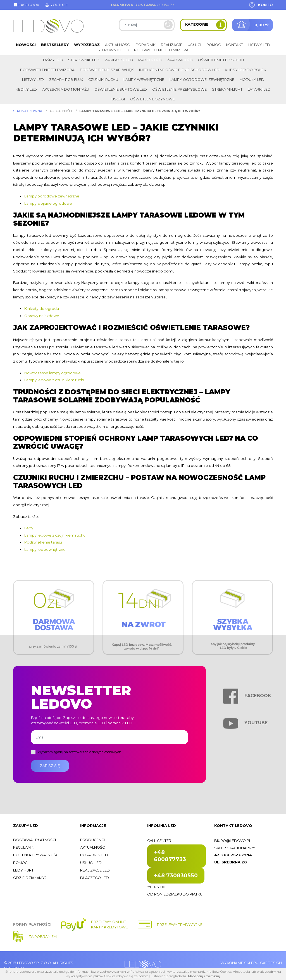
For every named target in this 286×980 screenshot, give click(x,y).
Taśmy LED (53, 60)
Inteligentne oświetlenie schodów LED (179, 70)
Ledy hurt (23, 870)
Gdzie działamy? (30, 878)
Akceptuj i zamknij (204, 976)
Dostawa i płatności (34, 840)
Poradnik (146, 45)
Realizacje (172, 45)
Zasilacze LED (119, 60)
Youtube (56, 5)
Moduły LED (252, 80)
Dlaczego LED (95, 878)
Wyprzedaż (87, 45)
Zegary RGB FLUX (66, 80)
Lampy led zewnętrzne (45, 550)
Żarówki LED (180, 60)
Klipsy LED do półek (246, 70)
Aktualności (118, 45)
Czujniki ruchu (103, 80)
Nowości (26, 45)
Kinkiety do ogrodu (42, 309)
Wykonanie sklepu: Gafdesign (251, 963)
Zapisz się (50, 766)
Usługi (194, 45)
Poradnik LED (94, 855)
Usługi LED (91, 863)
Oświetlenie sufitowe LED (121, 89)
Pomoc (214, 45)
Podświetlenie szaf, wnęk (107, 70)
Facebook (26, 5)
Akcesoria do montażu (66, 89)
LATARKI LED (259, 89)
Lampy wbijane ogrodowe (48, 203)
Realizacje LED (95, 870)
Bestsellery (55, 45)
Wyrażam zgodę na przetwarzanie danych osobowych (79, 752)
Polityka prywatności (36, 855)
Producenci (92, 840)
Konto (265, 5)
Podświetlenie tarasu (43, 542)
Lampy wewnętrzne (144, 80)
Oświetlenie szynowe (152, 99)
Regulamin (24, 847)
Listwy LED (259, 45)
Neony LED (26, 89)
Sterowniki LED (113, 50)
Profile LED (150, 60)
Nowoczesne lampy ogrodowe (53, 373)
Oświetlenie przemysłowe (179, 89)
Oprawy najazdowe (42, 316)
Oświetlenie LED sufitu (221, 60)
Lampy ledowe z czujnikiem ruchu (55, 380)
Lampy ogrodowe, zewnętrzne (202, 80)
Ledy (29, 528)
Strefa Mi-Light (227, 89)
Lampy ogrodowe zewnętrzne (52, 196)
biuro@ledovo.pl (233, 841)
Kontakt (234, 45)
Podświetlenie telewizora (161, 50)
